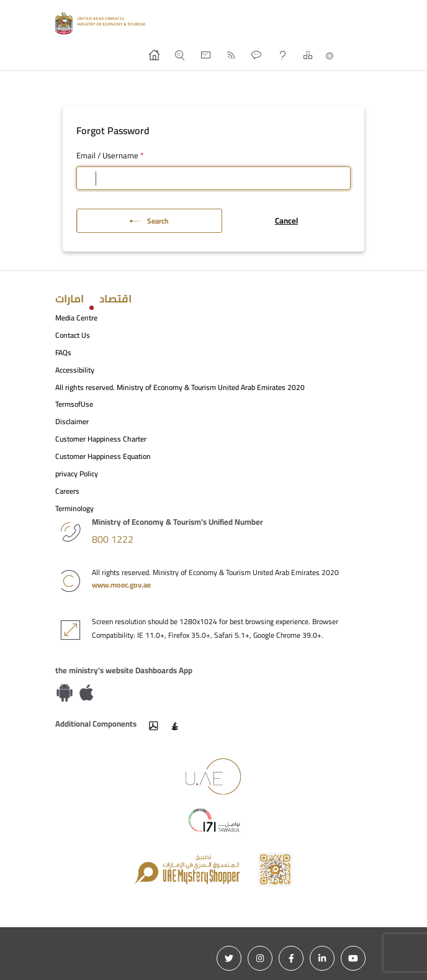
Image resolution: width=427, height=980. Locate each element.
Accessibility (75, 370)
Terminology (74, 508)
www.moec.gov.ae (121, 585)
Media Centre (76, 318)
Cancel (286, 220)
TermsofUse (74, 404)
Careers (67, 491)
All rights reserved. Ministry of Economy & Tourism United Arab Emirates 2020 (180, 387)
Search (149, 221)
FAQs (63, 352)
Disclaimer (72, 421)
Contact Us (73, 335)
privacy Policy (77, 474)
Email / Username (110, 156)
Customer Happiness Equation (103, 456)
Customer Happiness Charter (101, 439)
